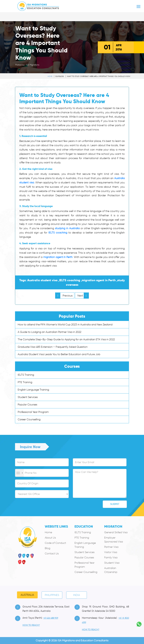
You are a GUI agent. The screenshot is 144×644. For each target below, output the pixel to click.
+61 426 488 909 (51, 618)
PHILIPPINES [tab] (52, 595)
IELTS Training (26, 375)
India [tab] (77, 595)
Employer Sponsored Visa (114, 540)
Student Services (28, 397)
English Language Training (33, 390)
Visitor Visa (111, 552)
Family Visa (111, 557)
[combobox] (19, 473)
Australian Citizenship (111, 570)
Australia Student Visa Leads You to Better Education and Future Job (59, 354)
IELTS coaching (58, 233)
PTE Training (25, 382)
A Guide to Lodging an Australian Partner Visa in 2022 (49, 332)
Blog (47, 548)
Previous (64, 296)
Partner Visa (111, 547)
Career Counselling (29, 419)
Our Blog (60, 76)
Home (50, 76)
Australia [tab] (27, 595)
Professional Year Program (33, 412)
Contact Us (52, 553)
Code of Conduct (55, 543)
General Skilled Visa (116, 532)
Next (83, 296)
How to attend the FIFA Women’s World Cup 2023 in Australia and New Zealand (65, 324)
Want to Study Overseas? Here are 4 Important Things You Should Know (99, 76)
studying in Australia (67, 228)
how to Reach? (31, 625)
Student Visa (112, 563)
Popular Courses (27, 405)
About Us (50, 538)
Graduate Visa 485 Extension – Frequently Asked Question (53, 347)
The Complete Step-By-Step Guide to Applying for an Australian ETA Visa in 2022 (66, 339)
